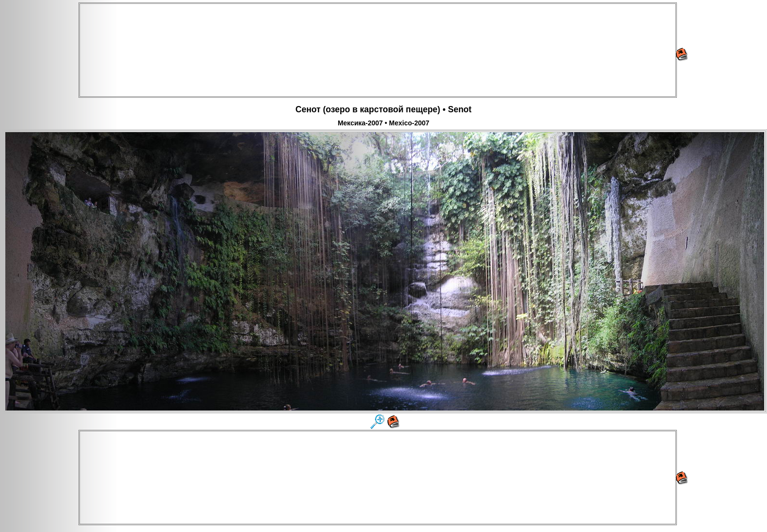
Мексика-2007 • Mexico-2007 (383, 123)
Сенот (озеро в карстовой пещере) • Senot (383, 109)
